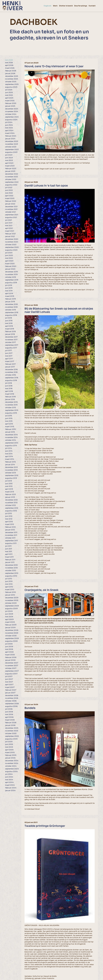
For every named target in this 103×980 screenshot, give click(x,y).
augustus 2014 (11, 446)
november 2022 (12, 177)
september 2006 (12, 704)
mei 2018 (9, 323)
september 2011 (11, 541)
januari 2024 (10, 139)
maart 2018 (10, 329)
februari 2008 (11, 657)
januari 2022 (10, 204)
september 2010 (12, 573)
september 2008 (12, 638)
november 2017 (11, 340)
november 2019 (11, 274)
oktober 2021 (10, 212)
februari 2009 (11, 625)
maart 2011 (9, 557)
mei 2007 (9, 682)
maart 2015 (10, 427)
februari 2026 (11, 71)
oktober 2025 (11, 82)
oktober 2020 (11, 245)
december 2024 (12, 109)
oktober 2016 (10, 375)
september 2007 (12, 671)
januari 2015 (10, 432)
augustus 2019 (11, 283)
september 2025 (12, 84)
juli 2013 (8, 481)
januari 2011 (10, 562)
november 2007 (12, 666)
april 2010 (9, 587)
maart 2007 (10, 687)
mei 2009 (9, 617)
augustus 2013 (11, 478)
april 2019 (9, 293)
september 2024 (12, 117)
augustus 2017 (11, 348)
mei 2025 (9, 95)
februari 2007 (11, 690)
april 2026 (9, 65)
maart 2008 (10, 655)
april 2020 (9, 261)
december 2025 (12, 76)
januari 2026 (10, 73)
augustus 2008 (11, 641)
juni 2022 (9, 190)
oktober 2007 (11, 668)
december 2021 (11, 207)
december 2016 (11, 370)
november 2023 (12, 144)
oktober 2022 (11, 179)
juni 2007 (9, 679)
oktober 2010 (11, 571)
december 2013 (11, 467)
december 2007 (12, 663)
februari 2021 (10, 234)
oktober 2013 (10, 473)
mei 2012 (9, 519)
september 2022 (12, 182)
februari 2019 (10, 299)
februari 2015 (10, 429)
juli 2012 (8, 513)
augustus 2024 (11, 120)
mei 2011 (9, 552)
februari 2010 (11, 592)
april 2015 (9, 424)
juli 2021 (8, 220)
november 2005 (12, 731)
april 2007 (9, 685)
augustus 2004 (11, 772)
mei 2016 (9, 389)
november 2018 (11, 307)
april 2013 (9, 489)
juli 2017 (8, 351)
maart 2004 (10, 785)
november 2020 (12, 242)
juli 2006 (9, 709)
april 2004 (9, 782)
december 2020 (12, 239)
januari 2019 (10, 302)
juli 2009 (9, 611)
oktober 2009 (11, 603)
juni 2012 (9, 516)
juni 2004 (9, 777)
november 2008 (12, 633)
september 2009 (12, 606)
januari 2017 (10, 367)
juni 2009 (9, 614)
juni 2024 (9, 125)
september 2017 (12, 345)
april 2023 (9, 163)
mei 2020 (9, 258)
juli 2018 (8, 318)
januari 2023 (10, 171)
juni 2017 (9, 353)
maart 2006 (10, 720)
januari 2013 (10, 497)
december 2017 (11, 337)
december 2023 (12, 141)
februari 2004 (11, 788)
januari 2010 (10, 595)
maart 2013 (10, 492)
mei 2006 (9, 714)
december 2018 (11, 304)
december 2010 (11, 565)
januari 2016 (10, 399)
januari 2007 (10, 693)
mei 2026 (9, 63)
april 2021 (9, 228)
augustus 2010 (11, 576)
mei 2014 (9, 454)
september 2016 (12, 378)
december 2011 (11, 533)
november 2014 (11, 437)
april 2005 (9, 750)
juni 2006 (9, 712)
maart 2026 (10, 68)
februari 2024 (11, 136)
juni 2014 (9, 451)
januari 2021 (10, 236)
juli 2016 (8, 383)
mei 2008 (9, 649)
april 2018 (9, 326)
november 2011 (11, 535)
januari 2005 (10, 758)
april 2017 (9, 359)
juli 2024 (9, 122)
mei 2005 (9, 747)
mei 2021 (9, 226)
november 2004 (12, 763)
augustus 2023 (11, 152)
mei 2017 (9, 356)
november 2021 (11, 209)
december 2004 (12, 761)
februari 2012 (10, 527)
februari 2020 (11, 266)
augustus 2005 (11, 739)
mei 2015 (9, 421)
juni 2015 (9, 418)
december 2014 (11, 435)
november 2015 (11, 405)
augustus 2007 (11, 674)
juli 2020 (9, 253)
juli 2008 (9, 644)
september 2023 (12, 150)
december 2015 (11, 402)
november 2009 (12, 600)
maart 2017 (10, 361)
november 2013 (11, 470)
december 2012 (11, 500)
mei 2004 (9, 780)
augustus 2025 (11, 87)
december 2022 (12, 174)
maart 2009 (10, 622)
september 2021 (12, 215)
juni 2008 (9, 647)
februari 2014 (10, 462)
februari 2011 (10, 560)
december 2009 (12, 598)
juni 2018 (9, 321)
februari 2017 (10, 364)
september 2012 (12, 508)
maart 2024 (10, 133)
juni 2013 (9, 484)
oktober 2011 (10, 538)
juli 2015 (8, 416)
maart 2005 (10, 753)
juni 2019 (9, 288)
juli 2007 (9, 676)
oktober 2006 (11, 701)
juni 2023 (9, 158)
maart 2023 (10, 166)
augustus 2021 (11, 217)
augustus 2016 (11, 380)
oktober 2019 (11, 277)
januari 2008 (10, 660)
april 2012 (9, 522)
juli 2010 (9, 579)
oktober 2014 (11, 440)
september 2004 (12, 769)
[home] (13, 6)
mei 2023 (9, 160)
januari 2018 (10, 334)
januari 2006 (10, 725)
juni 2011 (9, 549)
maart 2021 (10, 231)
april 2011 (9, 554)
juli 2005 (9, 742)
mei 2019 (9, 291)
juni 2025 (9, 92)
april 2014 (9, 456)
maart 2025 (10, 101)
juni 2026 (9, 60)
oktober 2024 (11, 114)
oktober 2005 (11, 733)
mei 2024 (9, 128)
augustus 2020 (11, 250)
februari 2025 (11, 103)
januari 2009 (10, 628)
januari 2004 (10, 791)
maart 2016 (10, 394)
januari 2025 (10, 106)
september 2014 (12, 443)
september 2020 (12, 247)
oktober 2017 (10, 342)
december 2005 (12, 728)
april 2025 (9, 98)
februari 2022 (11, 201)
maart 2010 (10, 590)
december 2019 (11, 272)
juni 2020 (9, 255)
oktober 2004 (11, 766)
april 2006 (9, 717)
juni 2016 (9, 386)
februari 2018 (10, 332)
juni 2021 (9, 223)
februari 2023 (11, 169)
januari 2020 (10, 269)
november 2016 (11, 372)
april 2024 (9, 131)
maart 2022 (10, 198)
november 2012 (11, 503)
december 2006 (12, 695)
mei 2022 (9, 193)
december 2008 (12, 630)
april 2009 (9, 619)
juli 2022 (9, 188)
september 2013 (12, 475)
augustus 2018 (11, 315)
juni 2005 (9, 744)
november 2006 (12, 698)
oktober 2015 (10, 408)
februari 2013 (10, 494)
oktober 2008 (11, 636)
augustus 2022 (11, 185)
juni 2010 (9, 581)
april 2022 (9, 196)
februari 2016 (10, 397)
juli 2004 (9, 774)
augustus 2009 (11, 609)
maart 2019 (10, 296)
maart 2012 (10, 524)
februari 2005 (11, 755)
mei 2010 (9, 584)
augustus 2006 (11, 706)
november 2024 (12, 112)
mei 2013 (9, 486)
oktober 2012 (10, 505)
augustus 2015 (11, 413)
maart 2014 (10, 459)
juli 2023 (9, 155)
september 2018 (12, 312)
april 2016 (9, 391)
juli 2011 (8, 546)
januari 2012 (10, 530)
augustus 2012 (11, 511)
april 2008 (9, 652)
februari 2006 (11, 723)
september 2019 (12, 280)
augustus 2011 (11, 543)
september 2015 (12, 410)
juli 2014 (9, 448)
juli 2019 (9, 285)
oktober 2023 (11, 147)
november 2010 (11, 568)
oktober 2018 (10, 310)
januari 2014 (10, 465)
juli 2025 (9, 90)
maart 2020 (10, 264)
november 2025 (12, 79)
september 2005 (12, 736)
